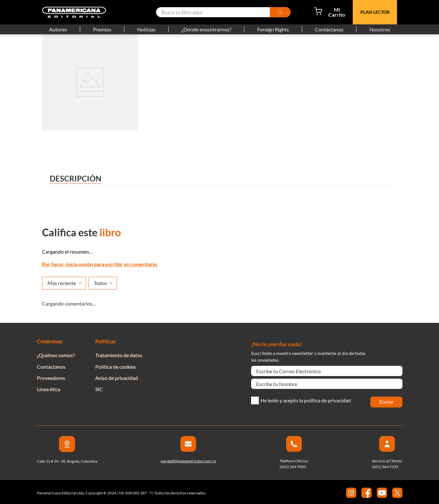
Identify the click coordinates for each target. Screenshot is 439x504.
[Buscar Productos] (288, 12)
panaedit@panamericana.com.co (188, 461)
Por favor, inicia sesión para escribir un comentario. (100, 264)
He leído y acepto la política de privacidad (306, 400)
